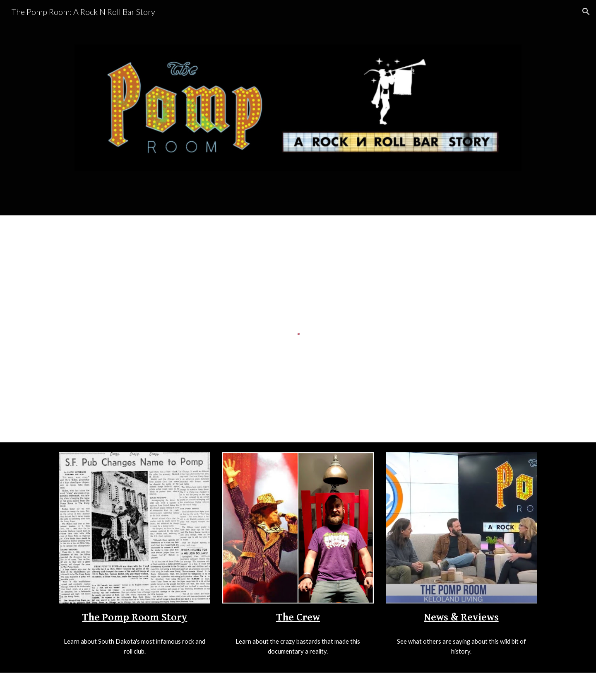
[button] (586, 12)
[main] (135, 617)
